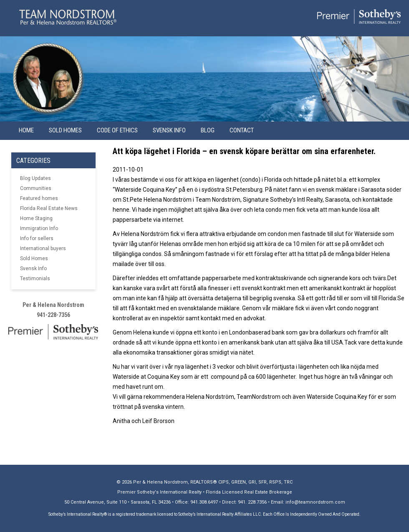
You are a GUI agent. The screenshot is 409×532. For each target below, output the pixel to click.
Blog (208, 130)
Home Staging (36, 218)
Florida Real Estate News (49, 208)
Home (26, 130)
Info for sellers (37, 238)
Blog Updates (35, 178)
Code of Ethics (117, 130)
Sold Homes (65, 130)
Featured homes (39, 198)
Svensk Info (33, 269)
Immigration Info (39, 228)
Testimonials (35, 279)
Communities (36, 188)
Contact (242, 130)
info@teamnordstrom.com (315, 502)
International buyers (43, 248)
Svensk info (169, 130)
